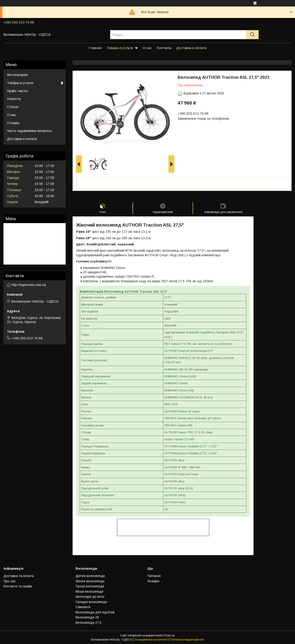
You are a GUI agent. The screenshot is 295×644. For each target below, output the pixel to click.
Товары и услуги (120, 48)
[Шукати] (252, 35)
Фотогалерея (17, 75)
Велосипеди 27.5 (89, 623)
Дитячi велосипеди (90, 576)
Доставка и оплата (191, 48)
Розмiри (153, 581)
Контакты (164, 48)
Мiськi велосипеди (89, 592)
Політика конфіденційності (187, 640)
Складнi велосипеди (91, 602)
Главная (95, 48)
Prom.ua (169, 635)
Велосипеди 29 (87, 617)
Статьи (13, 107)
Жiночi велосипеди (90, 581)
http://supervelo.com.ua (29, 285)
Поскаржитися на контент (151, 640)
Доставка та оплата (19, 576)
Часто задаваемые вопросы (29, 131)
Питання (154, 576)
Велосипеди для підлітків (95, 612)
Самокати (83, 607)
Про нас (10, 581)
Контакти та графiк (18, 586)
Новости (14, 99)
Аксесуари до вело (90, 597)
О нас (147, 48)
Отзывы (13, 123)
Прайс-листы (17, 91)
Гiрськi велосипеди (90, 586)
